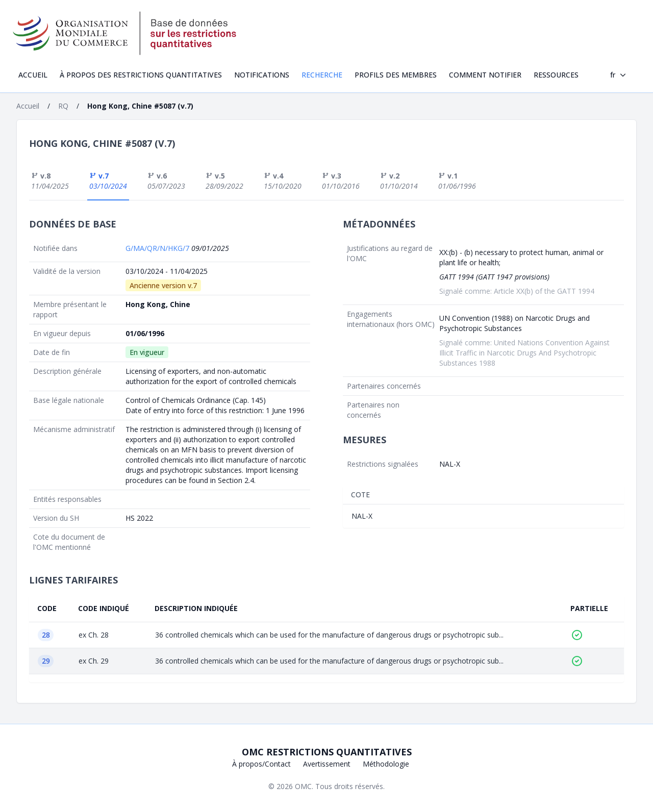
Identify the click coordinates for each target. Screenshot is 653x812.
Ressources (556, 75)
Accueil (33, 75)
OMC (303, 786)
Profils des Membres (396, 75)
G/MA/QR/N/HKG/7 (158, 248)
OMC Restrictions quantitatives (327, 752)
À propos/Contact (261, 764)
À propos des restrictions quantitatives (141, 75)
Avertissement (327, 764)
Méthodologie (386, 764)
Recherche (322, 75)
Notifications (262, 75)
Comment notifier (485, 75)
